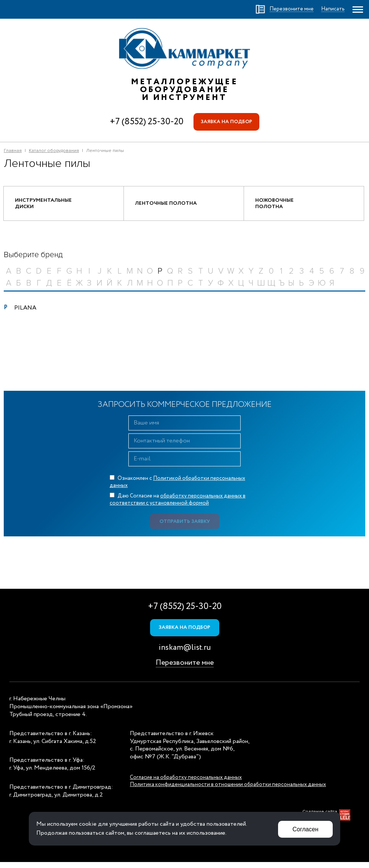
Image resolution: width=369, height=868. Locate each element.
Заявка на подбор (227, 122)
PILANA (25, 313)
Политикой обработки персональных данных (177, 487)
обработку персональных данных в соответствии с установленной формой (178, 505)
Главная (13, 152)
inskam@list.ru (185, 654)
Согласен (305, 829)
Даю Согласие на (178, 505)
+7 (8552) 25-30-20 (145, 122)
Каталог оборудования (54, 152)
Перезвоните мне (185, 669)
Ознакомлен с (177, 487)
